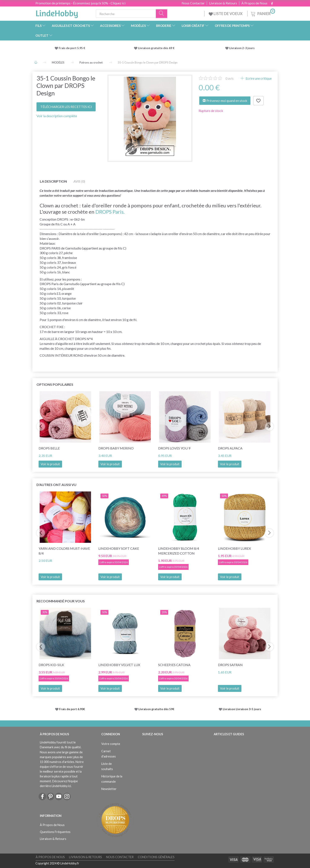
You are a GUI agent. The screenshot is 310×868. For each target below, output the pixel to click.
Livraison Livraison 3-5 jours (242, 709)
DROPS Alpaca (230, 448)
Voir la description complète (57, 116)
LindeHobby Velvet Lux (119, 665)
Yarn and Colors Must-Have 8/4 (64, 551)
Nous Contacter (193, 3)
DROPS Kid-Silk (51, 665)
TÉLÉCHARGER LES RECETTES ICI (66, 107)
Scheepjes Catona (174, 665)
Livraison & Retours (223, 3)
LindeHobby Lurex (234, 548)
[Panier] (262, 13)
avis (230, 78)
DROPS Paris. (110, 212)
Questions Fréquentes (55, 832)
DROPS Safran (230, 665)
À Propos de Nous (254, 3)
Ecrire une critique (258, 78)
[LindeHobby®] (57, 13)
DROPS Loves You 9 (174, 448)
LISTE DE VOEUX (226, 14)
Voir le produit (50, 464)
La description (53, 181)
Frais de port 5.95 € (72, 48)
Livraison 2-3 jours (242, 48)
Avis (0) (79, 181)
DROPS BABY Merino (116, 448)
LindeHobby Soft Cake (119, 548)
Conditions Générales (156, 857)
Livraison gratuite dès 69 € (157, 48)
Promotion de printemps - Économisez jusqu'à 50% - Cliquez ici (80, 3)
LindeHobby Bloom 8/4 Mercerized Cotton (179, 551)
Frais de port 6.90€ (72, 709)
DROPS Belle (49, 448)
